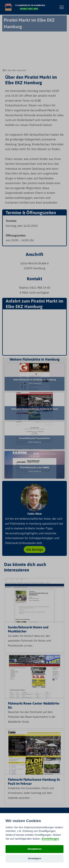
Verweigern (34, 858)
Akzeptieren (34, 849)
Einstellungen (50, 839)
